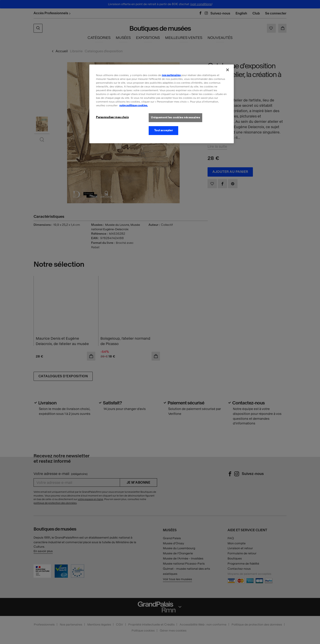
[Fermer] (228, 70)
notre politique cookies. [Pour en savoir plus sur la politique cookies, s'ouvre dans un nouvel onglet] (134, 105)
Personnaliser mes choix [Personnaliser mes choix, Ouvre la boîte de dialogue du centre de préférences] (112, 117)
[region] (162, 104)
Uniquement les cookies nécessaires (175, 117)
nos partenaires (171, 75)
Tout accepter (163, 130)
